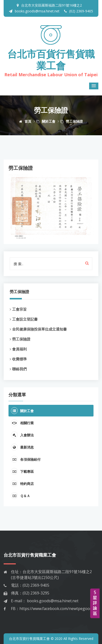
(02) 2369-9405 (79, 11)
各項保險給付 (26, 459)
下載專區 (22, 471)
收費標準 (18, 359)
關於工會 (46, 121)
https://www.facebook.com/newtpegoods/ (57, 609)
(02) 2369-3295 (36, 593)
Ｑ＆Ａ (21, 496)
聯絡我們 (18, 369)
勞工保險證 (72, 121)
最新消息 (22, 447)
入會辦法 (22, 435)
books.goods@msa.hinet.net (34, 11)
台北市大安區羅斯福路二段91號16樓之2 (51, 5)
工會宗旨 (18, 309)
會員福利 (18, 349)
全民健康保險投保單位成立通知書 (38, 329)
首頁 (25, 121)
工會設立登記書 (24, 319)
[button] (94, 86)
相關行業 (22, 423)
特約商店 (22, 483)
